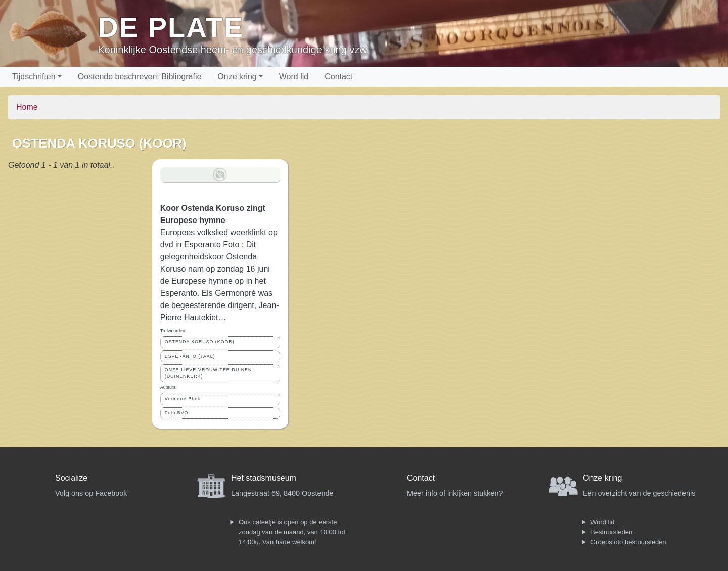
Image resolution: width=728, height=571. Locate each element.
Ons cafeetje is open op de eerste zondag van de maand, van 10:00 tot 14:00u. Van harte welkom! (292, 532)
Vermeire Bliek (183, 399)
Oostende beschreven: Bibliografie (140, 77)
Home (27, 107)
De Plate (171, 27)
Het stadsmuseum (264, 478)
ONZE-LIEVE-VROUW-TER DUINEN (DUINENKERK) (208, 373)
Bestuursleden (611, 532)
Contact (338, 77)
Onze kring (237, 77)
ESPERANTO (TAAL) (190, 356)
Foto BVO (177, 413)
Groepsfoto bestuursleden (628, 542)
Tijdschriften (34, 77)
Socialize (71, 478)
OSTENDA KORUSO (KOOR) (200, 342)
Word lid (294, 77)
